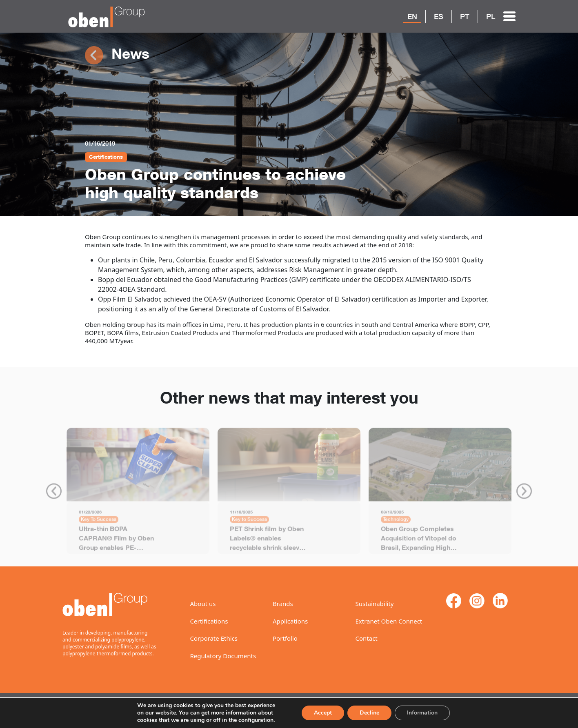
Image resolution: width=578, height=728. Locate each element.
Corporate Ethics (214, 638)
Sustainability (375, 604)
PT (465, 16)
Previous (54, 494)
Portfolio (285, 638)
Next (524, 494)
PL (491, 16)
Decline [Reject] (368, 709)
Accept (321, 709)
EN (412, 16)
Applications (290, 621)
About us (203, 604)
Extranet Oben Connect (389, 621)
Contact (367, 638)
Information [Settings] (422, 709)
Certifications (209, 621)
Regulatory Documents (223, 656)
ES (439, 16)
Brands (283, 604)
